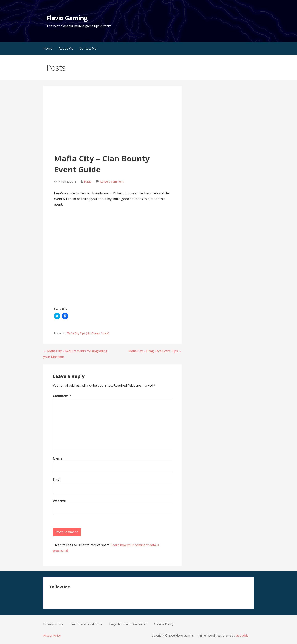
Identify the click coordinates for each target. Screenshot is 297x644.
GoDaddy (242, 635)
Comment (62, 396)
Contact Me (88, 48)
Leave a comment (112, 181)
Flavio (88, 181)
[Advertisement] (112, 123)
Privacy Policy (53, 624)
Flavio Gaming (67, 18)
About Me (66, 48)
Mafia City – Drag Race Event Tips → (155, 351)
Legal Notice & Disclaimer (128, 624)
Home (48, 48)
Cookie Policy (164, 624)
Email (57, 480)
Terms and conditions (86, 624)
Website (59, 501)
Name (58, 458)
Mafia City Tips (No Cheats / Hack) (88, 333)
